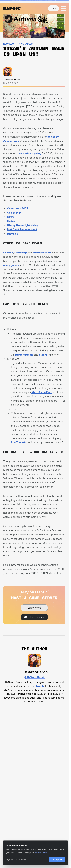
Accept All (57, 859)
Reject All (10, 859)
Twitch (40, 686)
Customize (21, 859)
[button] (62, 8)
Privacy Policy (41, 853)
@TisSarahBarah (34, 677)
